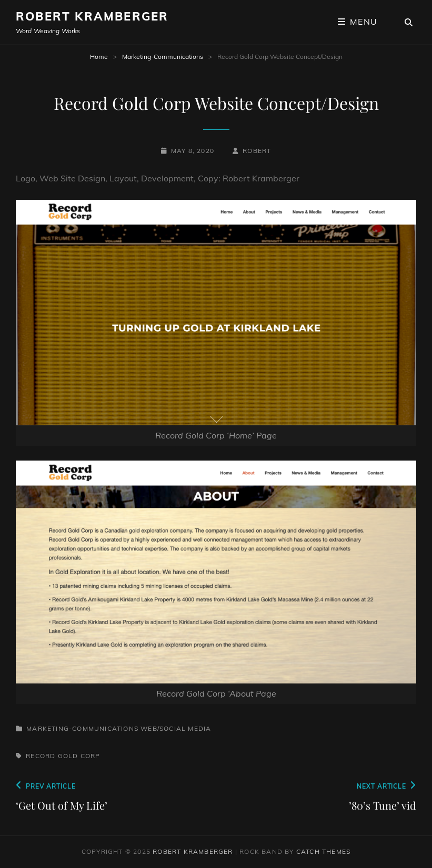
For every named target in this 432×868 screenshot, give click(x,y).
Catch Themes (323, 851)
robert (257, 151)
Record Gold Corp (63, 756)
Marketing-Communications (163, 57)
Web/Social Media (176, 728)
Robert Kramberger (92, 16)
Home (99, 57)
